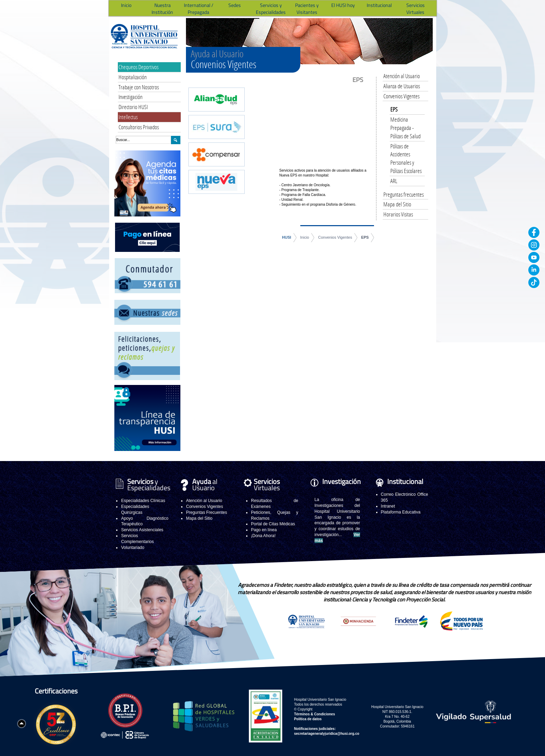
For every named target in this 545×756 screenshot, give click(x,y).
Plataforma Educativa (401, 512)
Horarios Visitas (398, 214)
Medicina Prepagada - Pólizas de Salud (405, 128)
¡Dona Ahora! (263, 536)
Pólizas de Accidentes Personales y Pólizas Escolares (406, 158)
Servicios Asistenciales (142, 530)
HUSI (286, 237)
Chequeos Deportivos (139, 67)
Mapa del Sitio (397, 204)
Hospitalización (133, 77)
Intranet (388, 506)
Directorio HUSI (133, 107)
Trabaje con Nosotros (139, 87)
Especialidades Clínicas (143, 501)
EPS (365, 237)
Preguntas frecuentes (404, 194)
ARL (394, 181)
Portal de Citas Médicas (273, 524)
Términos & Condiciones (315, 714)
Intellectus (128, 117)
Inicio (305, 237)
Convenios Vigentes (335, 237)
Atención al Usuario (402, 76)
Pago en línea (264, 530)
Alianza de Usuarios (402, 86)
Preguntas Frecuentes (206, 512)
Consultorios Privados (139, 127)
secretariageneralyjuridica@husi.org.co (327, 734)
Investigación (131, 97)
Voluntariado (133, 548)
